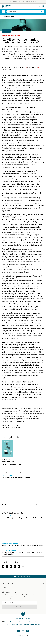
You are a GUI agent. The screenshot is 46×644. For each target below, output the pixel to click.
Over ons (38, 624)
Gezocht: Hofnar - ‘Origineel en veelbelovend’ (22, 518)
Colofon (35, 622)
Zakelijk (23, 587)
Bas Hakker (7, 67)
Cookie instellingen (17, 624)
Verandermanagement (9, 17)
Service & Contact (29, 624)
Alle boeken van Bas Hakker (11, 425)
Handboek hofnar (8, 461)
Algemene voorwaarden (25, 622)
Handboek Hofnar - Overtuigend (16, 477)
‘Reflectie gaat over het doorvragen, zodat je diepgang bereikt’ (22, 546)
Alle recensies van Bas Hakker (11, 427)
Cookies (8, 624)
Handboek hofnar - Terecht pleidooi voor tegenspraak (19, 505)
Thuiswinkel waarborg (10, 622)
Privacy (41, 622)
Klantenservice (23, 583)
